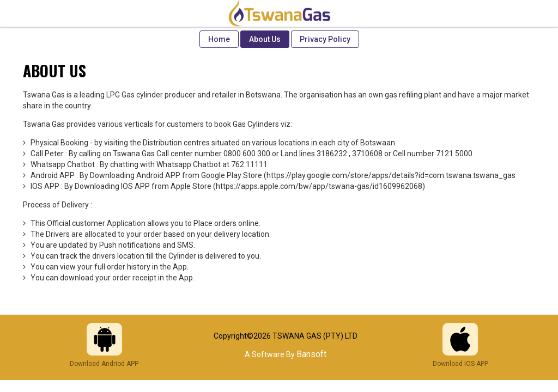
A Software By (286, 354)
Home (219, 39)
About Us (265, 39)
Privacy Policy (325, 39)
